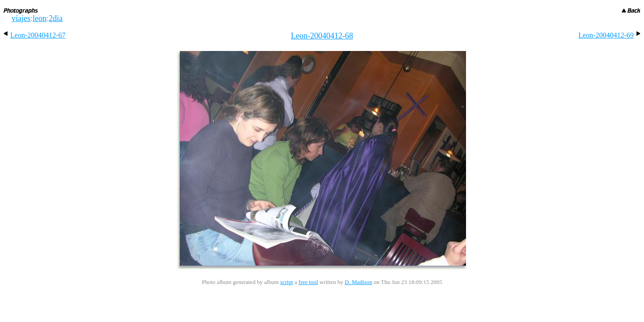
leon (40, 18)
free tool (309, 282)
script (286, 282)
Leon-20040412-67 (35, 35)
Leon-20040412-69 (609, 35)
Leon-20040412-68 (322, 36)
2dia (56, 18)
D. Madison (358, 282)
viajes (21, 18)
